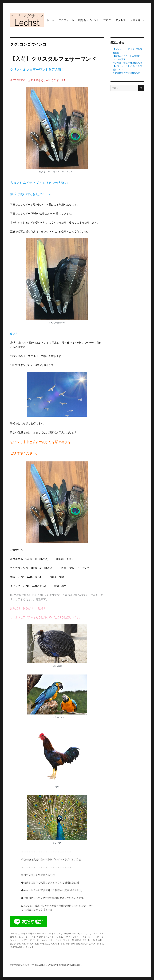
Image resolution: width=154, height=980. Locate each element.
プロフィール (66, 20)
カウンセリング (79, 933)
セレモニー (60, 937)
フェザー (37, 940)
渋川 (73, 944)
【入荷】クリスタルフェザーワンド (53, 59)
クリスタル (93, 933)
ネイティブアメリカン (76, 937)
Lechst (41, 933)
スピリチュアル (46, 937)
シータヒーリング (30, 937)
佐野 (84, 940)
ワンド (66, 940)
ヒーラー (92, 937)
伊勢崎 (78, 940)
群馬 (93, 944)
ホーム (50, 20)
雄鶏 (15, 947)
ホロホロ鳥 (47, 940)
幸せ (42, 944)
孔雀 (37, 944)
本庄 (52, 944)
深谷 (68, 944)
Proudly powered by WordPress (65, 965)
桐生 (63, 944)
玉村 (78, 944)
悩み (47, 944)
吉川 (100, 940)
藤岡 (99, 944)
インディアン (51, 933)
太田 (32, 944)
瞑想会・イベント (89, 20)
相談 (83, 944)
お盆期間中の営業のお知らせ (127, 73)
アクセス (121, 20)
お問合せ (135, 20)
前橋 (95, 940)
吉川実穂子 (15, 944)
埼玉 (24, 944)
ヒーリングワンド (24, 940)
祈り (88, 944)
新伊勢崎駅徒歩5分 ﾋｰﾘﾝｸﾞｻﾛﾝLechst (28, 965)
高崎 (20, 947)
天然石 (31, 933)
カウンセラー (65, 933)
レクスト (58, 940)
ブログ (107, 20)
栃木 (57, 944)
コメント (30, 947)
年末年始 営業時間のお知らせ (128, 63)
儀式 (90, 940)
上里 (72, 940)
